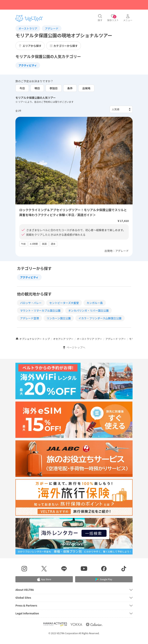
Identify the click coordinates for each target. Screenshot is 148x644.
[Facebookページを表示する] (104, 569)
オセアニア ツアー (63, 339)
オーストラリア (28, 28)
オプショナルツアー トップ (33, 339)
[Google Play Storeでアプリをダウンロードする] (104, 579)
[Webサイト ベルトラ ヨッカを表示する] (76, 624)
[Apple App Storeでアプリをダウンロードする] (44, 579)
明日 (37, 88)
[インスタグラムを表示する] (24, 569)
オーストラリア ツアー (89, 339)
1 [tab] (66, 201)
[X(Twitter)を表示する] (44, 569)
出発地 (86, 88)
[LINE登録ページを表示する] (64, 569)
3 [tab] (74, 201)
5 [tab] (82, 201)
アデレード (52, 28)
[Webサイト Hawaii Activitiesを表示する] (55, 624)
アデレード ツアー (116, 339)
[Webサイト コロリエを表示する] (94, 624)
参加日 (54, 88)
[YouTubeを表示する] (84, 569)
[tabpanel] (74, 161)
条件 (70, 88)
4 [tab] (78, 201)
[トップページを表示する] (29, 18)
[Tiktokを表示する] (124, 569)
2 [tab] (70, 201)
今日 (22, 88)
